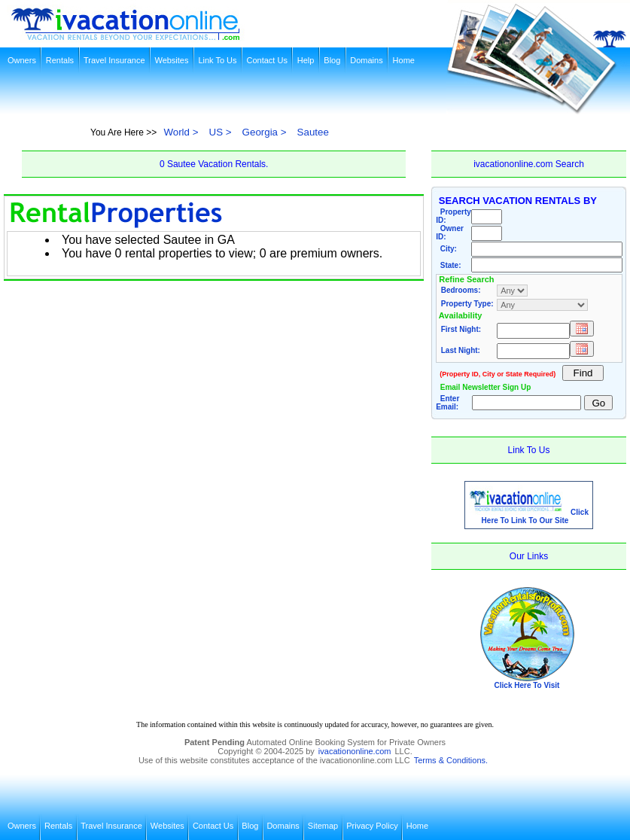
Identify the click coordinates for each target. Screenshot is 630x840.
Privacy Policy (372, 826)
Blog (332, 60)
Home (404, 60)
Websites (171, 60)
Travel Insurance (114, 60)
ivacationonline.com (355, 751)
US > (221, 132)
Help (306, 60)
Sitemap (323, 826)
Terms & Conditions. (451, 760)
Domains (366, 60)
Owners (22, 60)
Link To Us (217, 60)
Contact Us (266, 60)
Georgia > (265, 132)
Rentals (60, 60)
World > (181, 132)
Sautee (313, 132)
